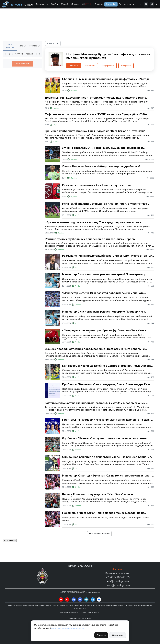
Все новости (42, 4)
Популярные (35, 46)
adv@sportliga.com (118, 581)
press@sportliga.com (118, 585)
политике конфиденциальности (68, 628)
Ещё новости (22, 64)
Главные (23, 46)
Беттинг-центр (126, 4)
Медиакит (118, 569)
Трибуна (99, 4)
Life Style (86, 4)
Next (40, 54)
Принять (101, 635)
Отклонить (118, 635)
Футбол (55, 4)
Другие (75, 4)
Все (11, 54)
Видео (109, 4)
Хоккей (65, 4)
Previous (5, 54)
